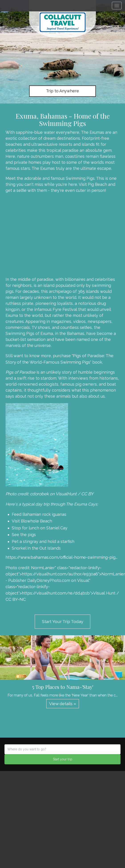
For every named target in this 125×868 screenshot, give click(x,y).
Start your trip (63, 759)
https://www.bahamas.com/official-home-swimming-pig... (61, 557)
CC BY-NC (16, 599)
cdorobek (39, 494)
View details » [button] (63, 704)
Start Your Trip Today (63, 621)
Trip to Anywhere (62, 91)
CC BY (87, 494)
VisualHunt (66, 494)
